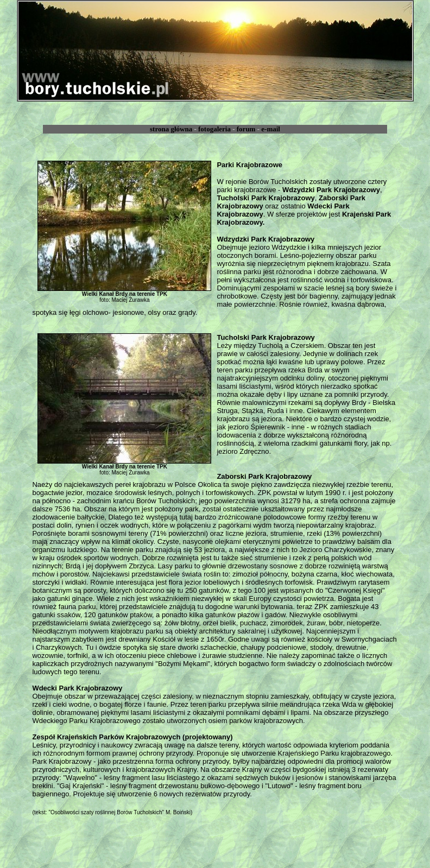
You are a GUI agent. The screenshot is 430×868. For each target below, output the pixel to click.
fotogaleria (214, 129)
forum (246, 129)
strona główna (171, 129)
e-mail (271, 129)
